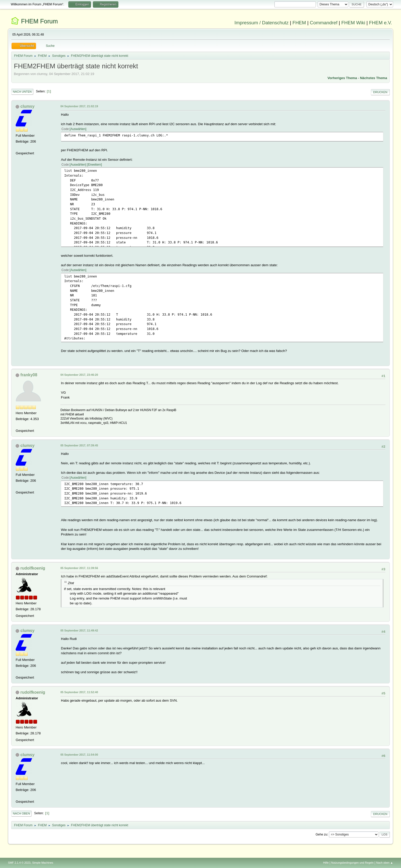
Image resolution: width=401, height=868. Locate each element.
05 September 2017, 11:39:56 (79, 568)
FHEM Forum (39, 21)
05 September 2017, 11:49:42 (79, 630)
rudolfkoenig (33, 568)
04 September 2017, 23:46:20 (79, 375)
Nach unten (22, 92)
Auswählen (78, 129)
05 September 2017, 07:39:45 (79, 445)
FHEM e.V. (381, 23)
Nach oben (21, 813)
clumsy (27, 106)
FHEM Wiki (353, 23)
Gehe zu (321, 834)
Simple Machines (43, 863)
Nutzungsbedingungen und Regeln (352, 863)
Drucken (380, 92)
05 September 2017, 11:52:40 (79, 692)
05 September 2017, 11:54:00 (79, 755)
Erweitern (94, 165)
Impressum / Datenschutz (262, 23)
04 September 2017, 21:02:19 (79, 106)
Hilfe (326, 863)
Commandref (324, 23)
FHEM (299, 23)
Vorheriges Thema (342, 78)
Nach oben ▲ (385, 863)
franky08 (29, 375)
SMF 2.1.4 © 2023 (19, 863)
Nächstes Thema (374, 78)
